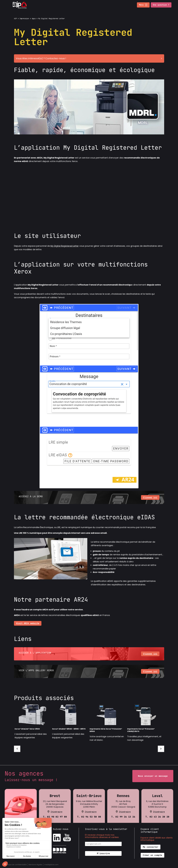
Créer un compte (152, 855)
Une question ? (161, 5)
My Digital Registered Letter (65, 246)
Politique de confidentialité (16, 865)
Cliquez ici (150, 497)
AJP (15, 19)
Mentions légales (35, 865)
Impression (24, 19)
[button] (146, 5)
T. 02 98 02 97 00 (55, 817)
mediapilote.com (51, 865)
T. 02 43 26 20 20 (157, 817)
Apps (34, 19)
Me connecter (151, 847)
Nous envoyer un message (153, 776)
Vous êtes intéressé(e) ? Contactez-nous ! (90, 58)
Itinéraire (57, 812)
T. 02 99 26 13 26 (123, 817)
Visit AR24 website (28, 623)
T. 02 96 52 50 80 (89, 817)
